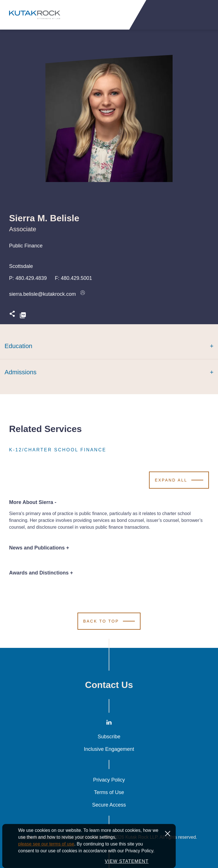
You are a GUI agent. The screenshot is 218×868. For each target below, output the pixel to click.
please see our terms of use (46, 859)
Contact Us (109, 685)
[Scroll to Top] (109, 621)
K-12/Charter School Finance (58, 450)
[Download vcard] (83, 294)
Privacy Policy (109, 780)
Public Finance (26, 246)
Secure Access (109, 805)
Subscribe (109, 737)
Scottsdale (21, 266)
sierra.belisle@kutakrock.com (42, 294)
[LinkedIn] (109, 724)
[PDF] (23, 316)
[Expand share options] (12, 316)
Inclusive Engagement (109, 749)
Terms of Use (109, 792)
